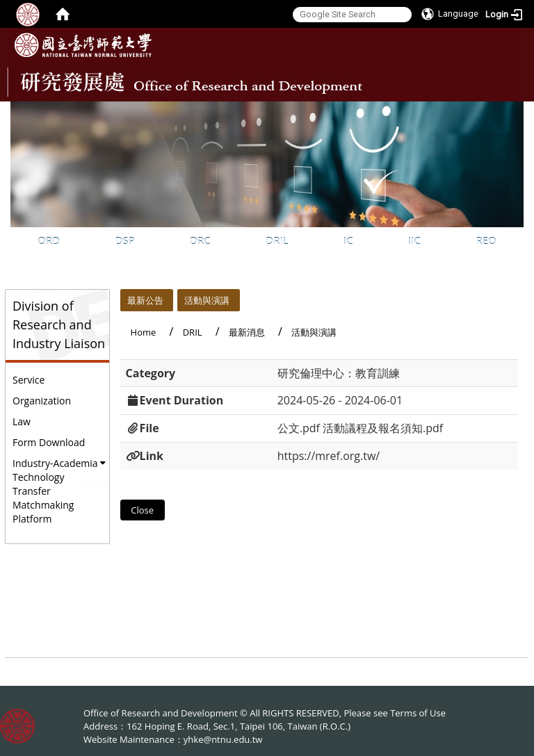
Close (142, 510)
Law (22, 421)
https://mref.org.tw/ (329, 456)
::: (512, 112)
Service (29, 380)
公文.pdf (299, 428)
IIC (414, 240)
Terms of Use (418, 713)
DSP (125, 240)
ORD (49, 240)
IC (348, 240)
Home (144, 332)
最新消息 (247, 332)
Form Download (49, 442)
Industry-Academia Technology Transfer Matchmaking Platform (55, 491)
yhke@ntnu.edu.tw (223, 739)
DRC (200, 240)
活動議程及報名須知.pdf (383, 428)
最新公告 (145, 300)
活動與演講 (207, 300)
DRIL (277, 240)
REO (486, 240)
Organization (42, 401)
